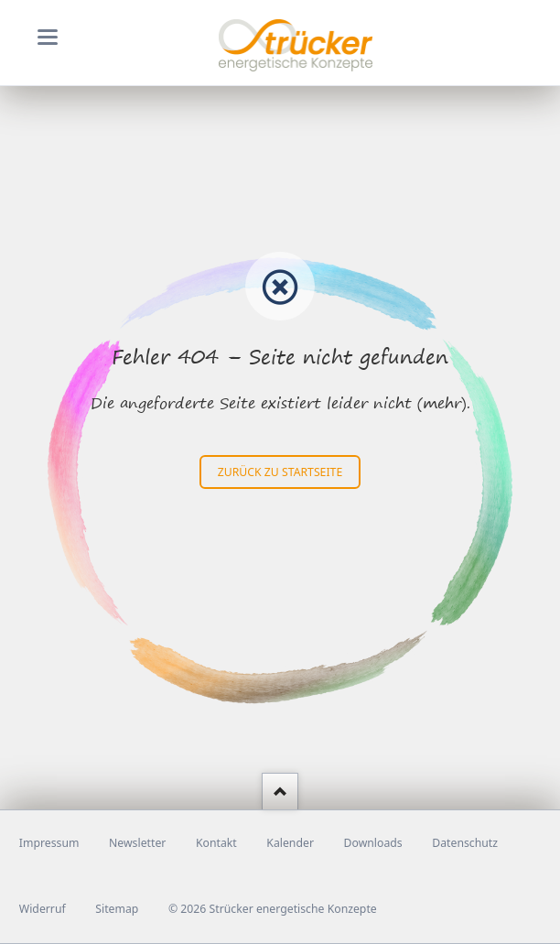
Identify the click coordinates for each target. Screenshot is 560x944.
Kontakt (216, 843)
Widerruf (43, 909)
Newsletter (137, 843)
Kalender (290, 843)
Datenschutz (465, 843)
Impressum (49, 843)
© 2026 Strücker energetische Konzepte (273, 909)
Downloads (373, 843)
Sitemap (117, 909)
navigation (48, 37)
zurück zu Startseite (280, 472)
